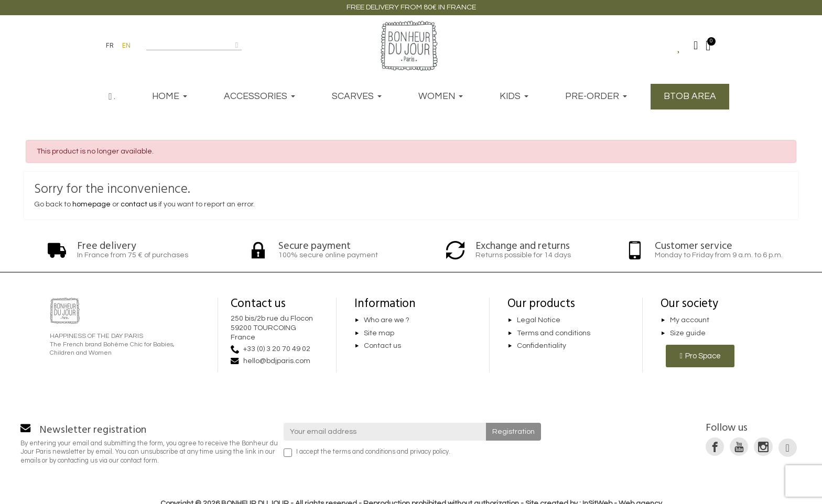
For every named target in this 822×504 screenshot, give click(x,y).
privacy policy (429, 452)
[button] (700, 356)
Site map (379, 333)
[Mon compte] (696, 46)
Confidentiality (542, 346)
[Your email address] (385, 432)
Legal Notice (539, 320)
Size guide (688, 333)
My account (690, 320)
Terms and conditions (554, 333)
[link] (715, 447)
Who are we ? (387, 320)
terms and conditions (364, 452)
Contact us (382, 346)
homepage (91, 204)
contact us (139, 204)
